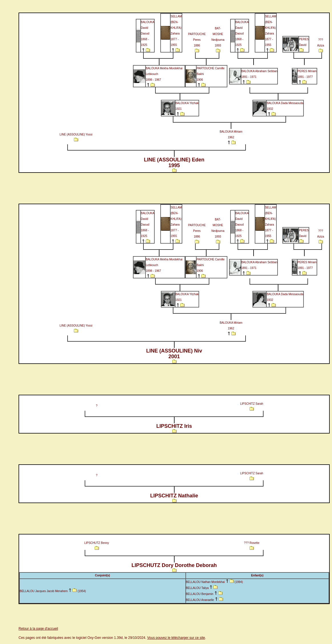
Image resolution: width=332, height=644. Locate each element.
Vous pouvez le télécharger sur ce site (176, 638)
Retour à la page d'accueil (38, 629)
